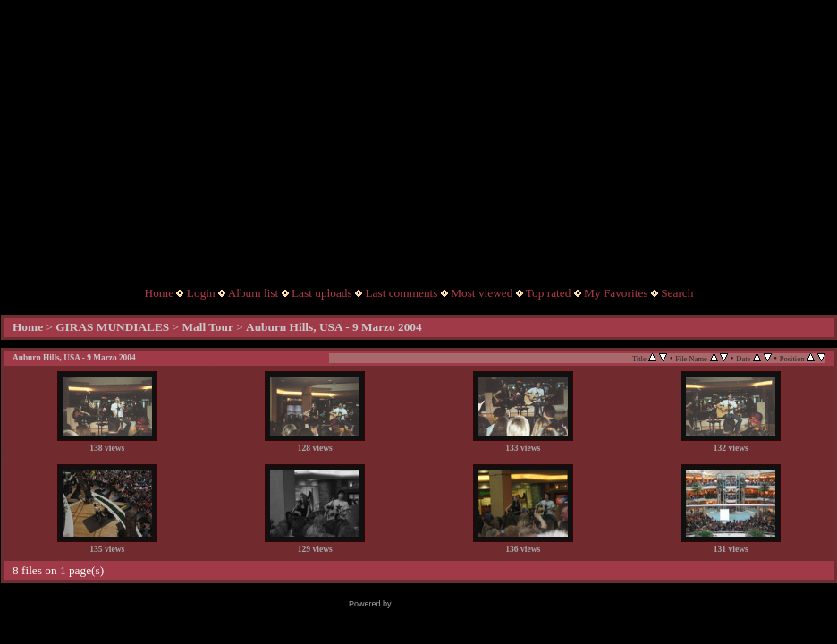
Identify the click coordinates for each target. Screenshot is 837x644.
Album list (254, 293)
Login (201, 293)
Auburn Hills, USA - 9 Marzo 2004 (334, 327)
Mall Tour (207, 327)
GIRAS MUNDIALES (112, 327)
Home (160, 293)
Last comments (401, 293)
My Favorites (616, 293)
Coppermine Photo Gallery (441, 604)
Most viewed (482, 293)
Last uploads (322, 293)
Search (677, 293)
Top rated (549, 293)
